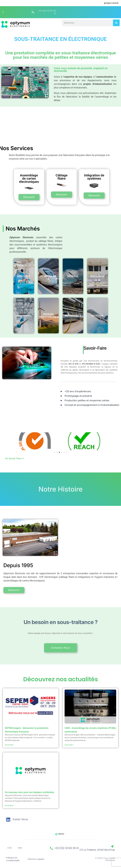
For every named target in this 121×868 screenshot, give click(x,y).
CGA (20, 848)
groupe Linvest (111, 3)
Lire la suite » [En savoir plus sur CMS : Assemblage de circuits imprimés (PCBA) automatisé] (69, 745)
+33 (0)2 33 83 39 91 (66, 848)
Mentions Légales (36, 859)
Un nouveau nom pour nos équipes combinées (30, 792)
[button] (3, 12)
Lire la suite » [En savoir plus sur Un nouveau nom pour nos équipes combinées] (9, 806)
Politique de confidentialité (13, 859)
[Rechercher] (116, 23)
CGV (10, 848)
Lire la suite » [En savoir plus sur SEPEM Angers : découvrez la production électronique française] (9, 745)
